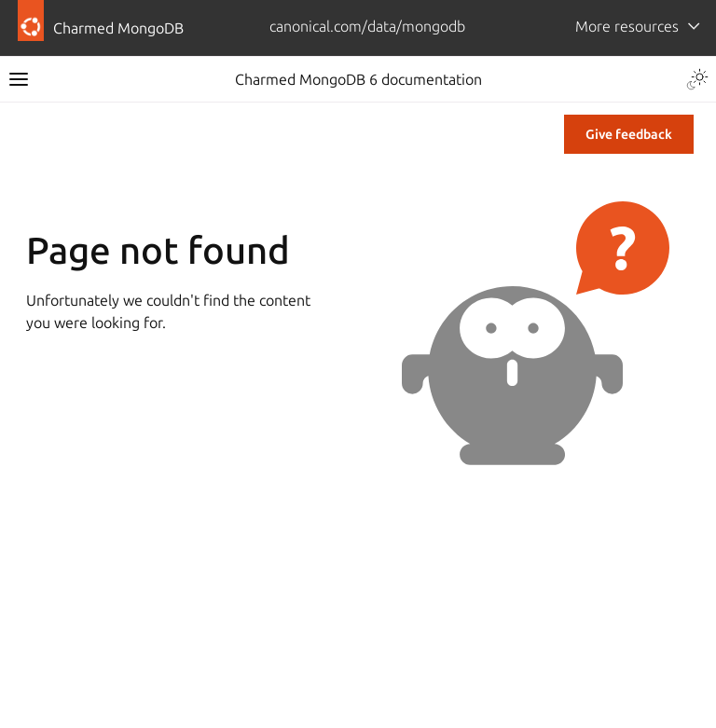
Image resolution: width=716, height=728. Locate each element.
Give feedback (629, 134)
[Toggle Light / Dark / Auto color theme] (697, 79)
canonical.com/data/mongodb (367, 26)
